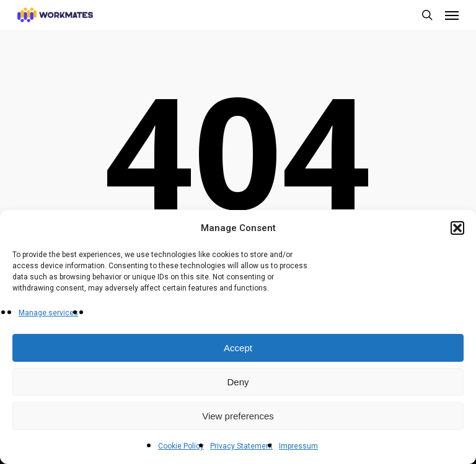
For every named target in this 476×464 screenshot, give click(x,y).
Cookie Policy (181, 446)
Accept (238, 348)
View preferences (238, 416)
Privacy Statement (241, 446)
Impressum (298, 446)
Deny (238, 382)
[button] (457, 228)
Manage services (48, 313)
